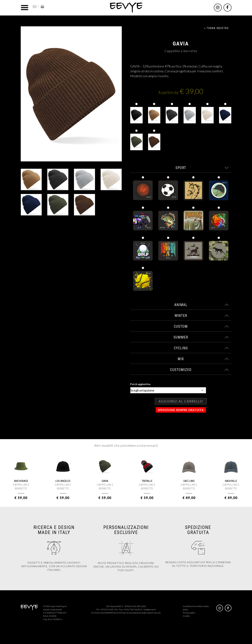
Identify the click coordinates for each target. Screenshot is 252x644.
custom (201, 326)
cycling (201, 348)
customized (199, 370)
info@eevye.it (150, 609)
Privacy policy (189, 613)
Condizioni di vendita (192, 606)
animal (202, 305)
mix (203, 359)
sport (202, 168)
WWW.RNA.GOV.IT (114, 613)
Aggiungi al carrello (181, 401)
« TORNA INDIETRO (217, 28)
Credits (186, 616)
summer (201, 337)
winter (202, 316)
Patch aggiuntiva (140, 384)
